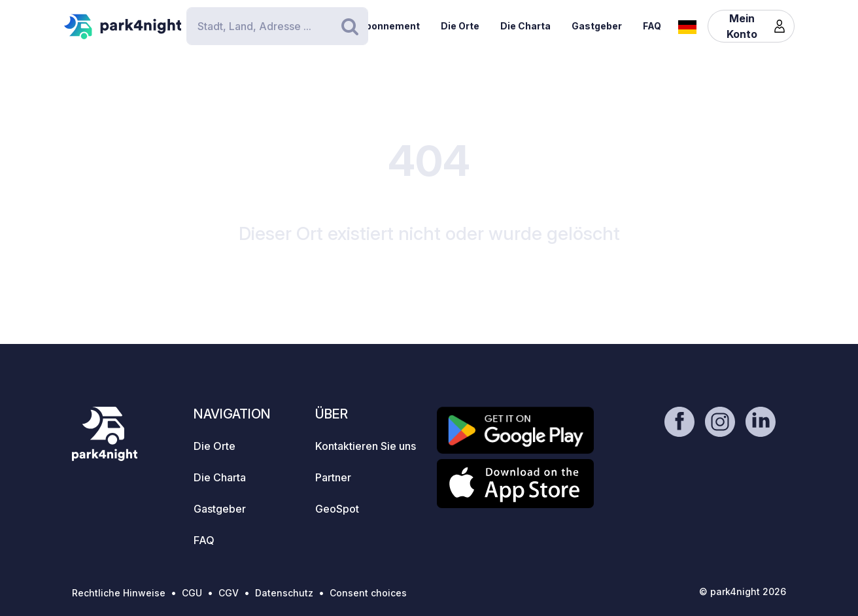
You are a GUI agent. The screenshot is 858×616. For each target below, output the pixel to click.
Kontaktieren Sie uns (366, 446)
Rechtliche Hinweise (119, 593)
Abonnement (389, 26)
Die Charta (525, 26)
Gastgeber (597, 26)
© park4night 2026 (743, 591)
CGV (229, 593)
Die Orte (460, 26)
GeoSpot (337, 509)
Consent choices (368, 593)
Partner (333, 477)
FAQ (652, 26)
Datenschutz (284, 593)
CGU (192, 593)
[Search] (277, 26)
